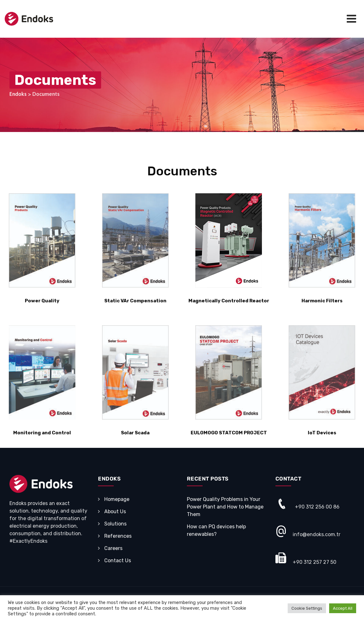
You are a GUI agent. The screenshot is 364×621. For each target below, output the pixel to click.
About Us (115, 511)
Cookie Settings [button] (307, 608)
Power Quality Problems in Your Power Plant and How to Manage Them (225, 507)
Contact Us (118, 561)
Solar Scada (135, 433)
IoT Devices (322, 433)
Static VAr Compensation (135, 301)
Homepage (117, 499)
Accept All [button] (343, 608)
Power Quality (42, 301)
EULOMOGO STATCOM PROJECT (229, 433)
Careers (113, 548)
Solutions (115, 524)
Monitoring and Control (42, 433)
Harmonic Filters (322, 301)
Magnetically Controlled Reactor (229, 301)
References (118, 536)
